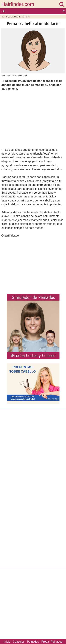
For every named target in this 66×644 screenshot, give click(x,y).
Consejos (19, 642)
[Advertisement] (33, 119)
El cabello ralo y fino (21, 17)
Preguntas (10, 17)
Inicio (3, 17)
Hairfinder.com (18, 4)
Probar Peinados (52, 642)
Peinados (33, 642)
